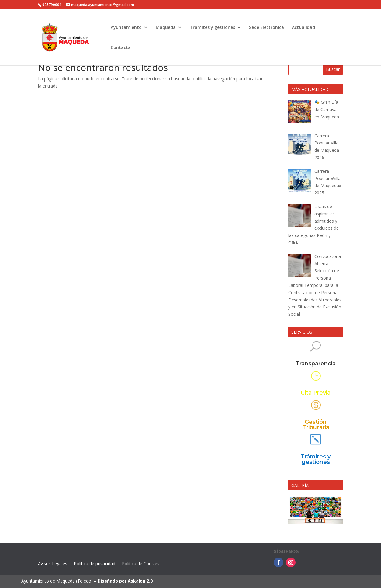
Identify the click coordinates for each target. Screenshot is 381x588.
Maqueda (166, 28)
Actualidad (303, 28)
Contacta (121, 48)
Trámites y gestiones (212, 28)
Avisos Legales (53, 564)
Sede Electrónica (267, 28)
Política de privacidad (95, 564)
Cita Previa (316, 393)
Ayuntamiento (126, 28)
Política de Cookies (141, 564)
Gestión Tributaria (316, 425)
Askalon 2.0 (140, 581)
